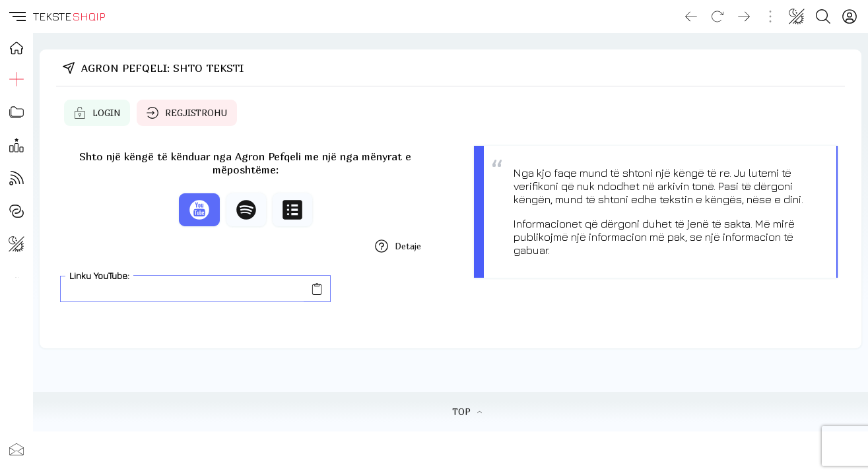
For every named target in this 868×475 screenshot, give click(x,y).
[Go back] (691, 16)
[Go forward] (744, 16)
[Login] (850, 16)
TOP (467, 412)
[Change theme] (797, 16)
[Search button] (823, 16)
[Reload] (718, 16)
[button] (17, 16)
